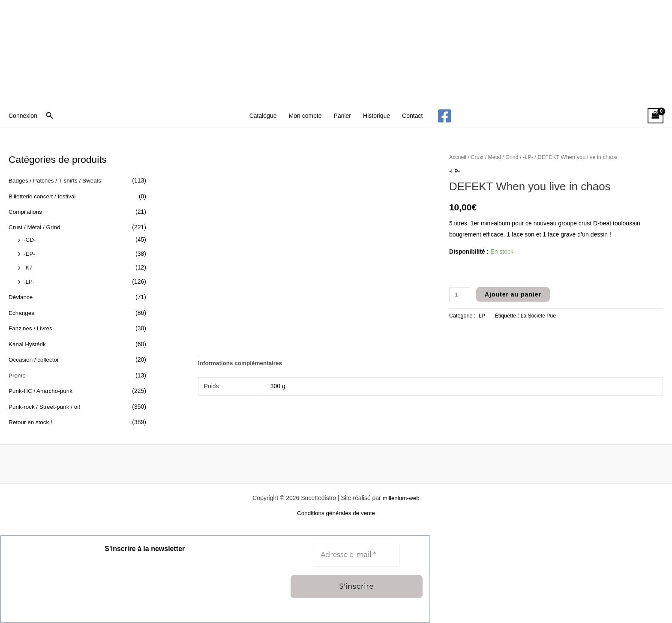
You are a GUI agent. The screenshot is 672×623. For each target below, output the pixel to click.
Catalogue (263, 116)
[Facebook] (445, 116)
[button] (50, 116)
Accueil (458, 157)
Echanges (22, 309)
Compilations (26, 211)
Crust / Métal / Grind (35, 226)
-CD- (30, 238)
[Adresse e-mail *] (357, 554)
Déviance (21, 294)
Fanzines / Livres (31, 324)
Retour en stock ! (31, 416)
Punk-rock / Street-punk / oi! (46, 400)
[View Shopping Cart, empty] (655, 116)
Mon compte (305, 116)
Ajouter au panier (514, 294)
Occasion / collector (35, 355)
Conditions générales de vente (336, 513)
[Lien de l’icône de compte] (23, 116)
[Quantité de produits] (460, 294)
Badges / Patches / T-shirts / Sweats (57, 180)
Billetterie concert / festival (43, 196)
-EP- (30, 252)
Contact (412, 116)
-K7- (29, 265)
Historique (376, 116)
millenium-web (401, 497)
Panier (342, 116)
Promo (17, 370)
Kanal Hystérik (28, 339)
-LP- (29, 279)
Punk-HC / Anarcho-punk (42, 385)
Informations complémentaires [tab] (242, 363)
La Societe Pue (539, 315)
